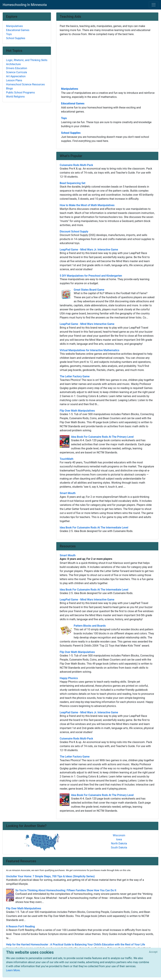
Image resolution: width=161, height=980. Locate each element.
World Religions (15, 97)
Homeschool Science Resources (25, 84)
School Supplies (71, 133)
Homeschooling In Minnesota (25, 5)
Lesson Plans (14, 80)
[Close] (153, 952)
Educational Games (73, 103)
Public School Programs (20, 93)
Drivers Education (17, 68)
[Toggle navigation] (154, 5)
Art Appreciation (16, 76)
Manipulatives (70, 89)
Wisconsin (119, 835)
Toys (64, 118)
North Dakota (119, 843)
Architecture (13, 64)
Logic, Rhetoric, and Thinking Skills (27, 60)
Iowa (119, 839)
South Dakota (119, 848)
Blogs (9, 88)
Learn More (13, 970)
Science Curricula (17, 72)
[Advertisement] (107, 61)
